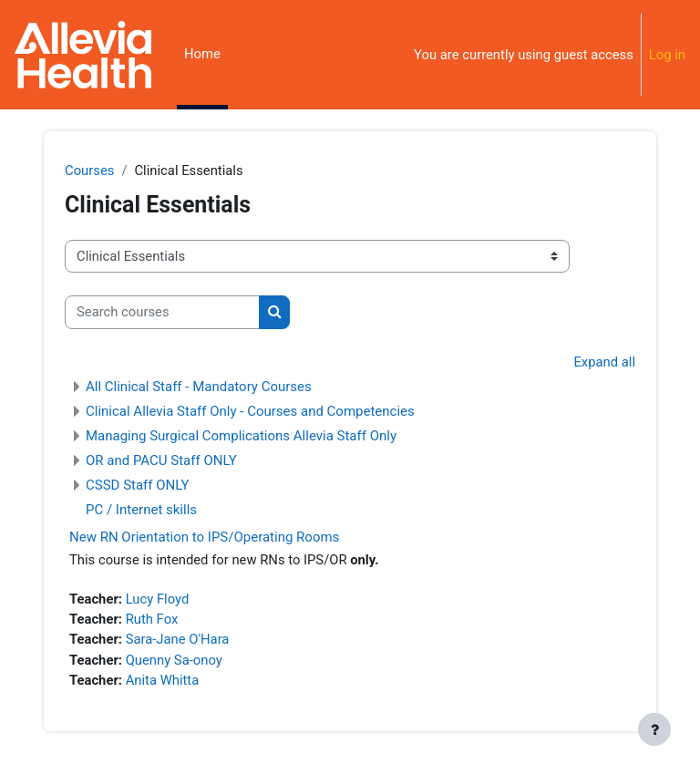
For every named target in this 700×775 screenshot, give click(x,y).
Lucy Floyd (158, 599)
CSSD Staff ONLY (138, 485)
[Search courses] (162, 312)
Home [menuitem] (202, 54)
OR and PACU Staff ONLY (161, 460)
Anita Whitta (163, 680)
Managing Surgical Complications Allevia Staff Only (241, 436)
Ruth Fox (152, 619)
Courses (89, 170)
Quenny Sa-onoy (174, 660)
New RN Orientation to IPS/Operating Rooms (204, 537)
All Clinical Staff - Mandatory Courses (199, 387)
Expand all (604, 362)
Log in (667, 55)
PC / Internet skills (141, 510)
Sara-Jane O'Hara (178, 639)
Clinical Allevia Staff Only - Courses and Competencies (250, 411)
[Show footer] (654, 729)
